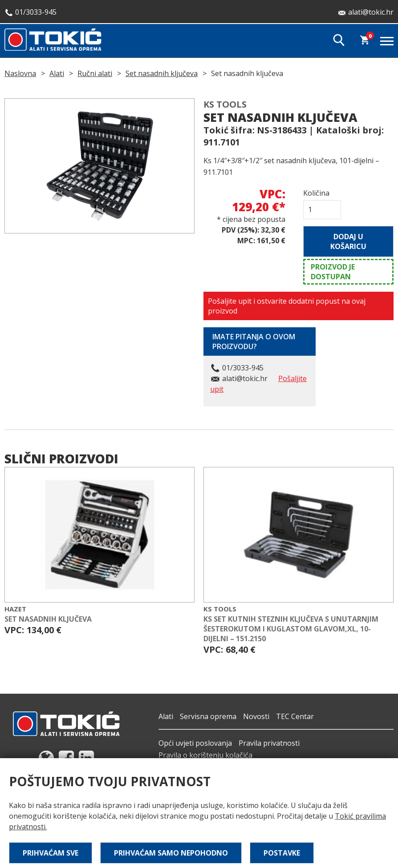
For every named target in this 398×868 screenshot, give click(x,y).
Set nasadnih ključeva (162, 73)
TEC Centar (295, 716)
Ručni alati (95, 73)
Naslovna (20, 73)
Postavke (282, 853)
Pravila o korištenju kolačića (205, 755)
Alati (57, 73)
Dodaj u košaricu (348, 241)
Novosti (256, 716)
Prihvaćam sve (51, 853)
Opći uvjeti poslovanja (195, 743)
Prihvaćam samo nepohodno (171, 853)
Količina (316, 193)
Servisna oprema (208, 716)
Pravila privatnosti (269, 743)
